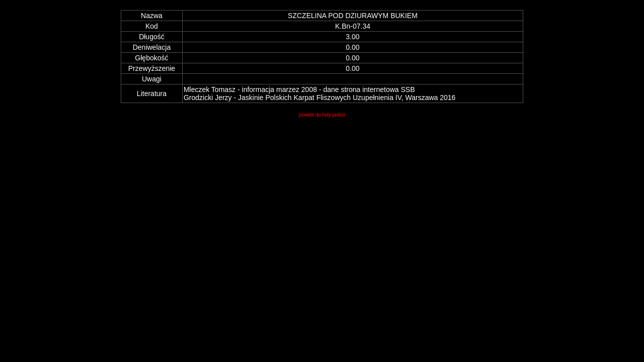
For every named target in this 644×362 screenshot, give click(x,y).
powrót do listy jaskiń (322, 115)
